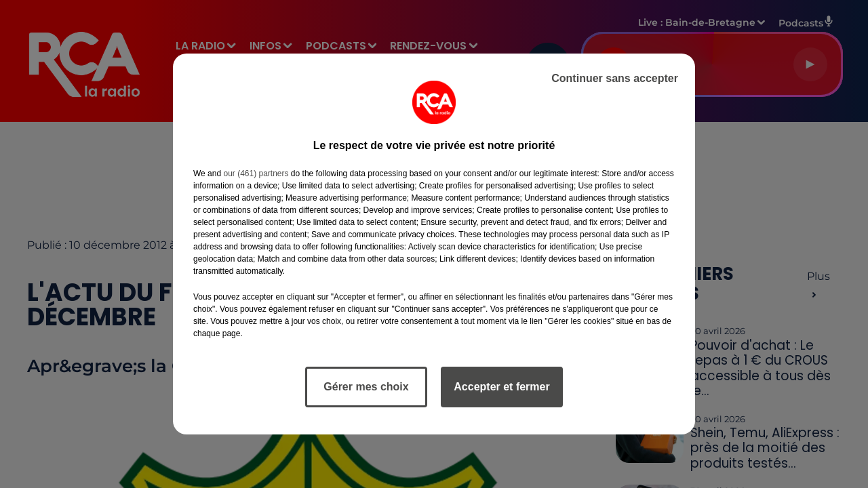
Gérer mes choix (366, 387)
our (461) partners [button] (256, 174)
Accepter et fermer (501, 387)
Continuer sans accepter (615, 78)
